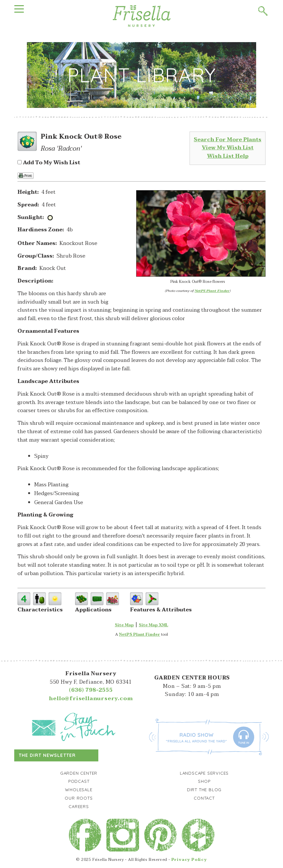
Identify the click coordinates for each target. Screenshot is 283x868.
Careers (79, 806)
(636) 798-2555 (91, 690)
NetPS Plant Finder (212, 291)
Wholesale (79, 790)
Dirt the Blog (204, 790)
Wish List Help (228, 156)
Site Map (124, 625)
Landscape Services (204, 773)
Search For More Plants (228, 140)
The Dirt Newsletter (47, 755)
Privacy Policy (189, 860)
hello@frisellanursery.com (91, 699)
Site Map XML (153, 625)
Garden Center (79, 773)
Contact (204, 798)
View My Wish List (228, 148)
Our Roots (79, 798)
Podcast (79, 781)
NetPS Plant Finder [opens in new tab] (140, 634)
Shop (204, 781)
